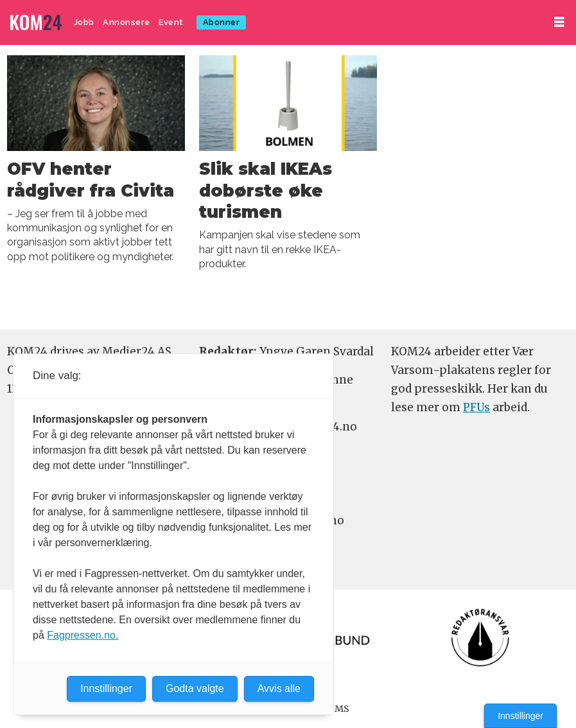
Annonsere (127, 22)
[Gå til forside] (36, 23)
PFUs (476, 407)
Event (171, 22)
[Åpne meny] (559, 22)
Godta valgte (195, 688)
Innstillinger (520, 716)
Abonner (222, 22)
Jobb (84, 22)
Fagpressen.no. (83, 635)
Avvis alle (279, 688)
